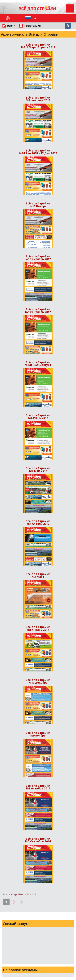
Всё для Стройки (38, 46)
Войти (11, 26)
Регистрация (32, 26)
